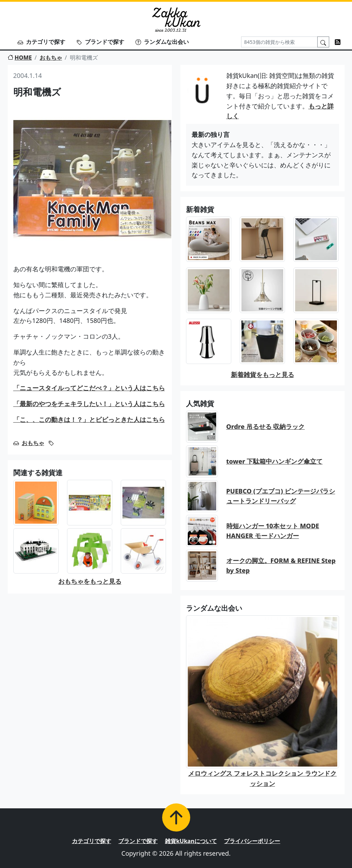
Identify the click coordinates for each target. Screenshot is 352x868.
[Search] (279, 42)
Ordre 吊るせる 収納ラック (266, 426)
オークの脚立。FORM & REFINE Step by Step (281, 566)
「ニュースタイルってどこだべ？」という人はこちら (89, 388)
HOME (20, 58)
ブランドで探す (100, 42)
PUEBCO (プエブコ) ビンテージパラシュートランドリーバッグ (281, 496)
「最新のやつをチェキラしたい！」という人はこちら (89, 404)
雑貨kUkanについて (191, 841)
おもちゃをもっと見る (90, 581)
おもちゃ (51, 58)
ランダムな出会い (162, 42)
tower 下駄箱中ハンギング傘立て (275, 461)
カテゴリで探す (41, 42)
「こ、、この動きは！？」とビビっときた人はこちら (89, 419)
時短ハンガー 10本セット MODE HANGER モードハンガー (273, 531)
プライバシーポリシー (252, 841)
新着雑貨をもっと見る (263, 375)
